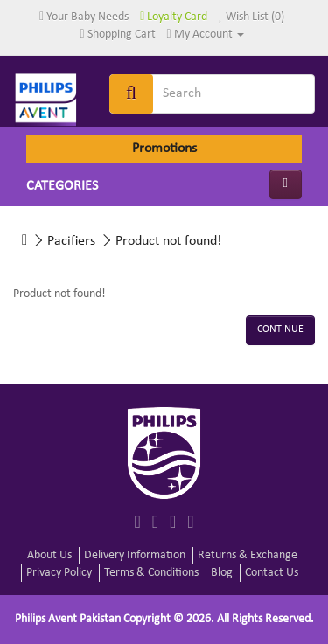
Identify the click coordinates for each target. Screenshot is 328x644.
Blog (222, 573)
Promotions (164, 149)
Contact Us (272, 573)
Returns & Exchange (248, 555)
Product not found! (168, 241)
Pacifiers (71, 241)
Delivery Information (135, 555)
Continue (280, 329)
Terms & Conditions (151, 573)
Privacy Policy (59, 573)
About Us (49, 555)
